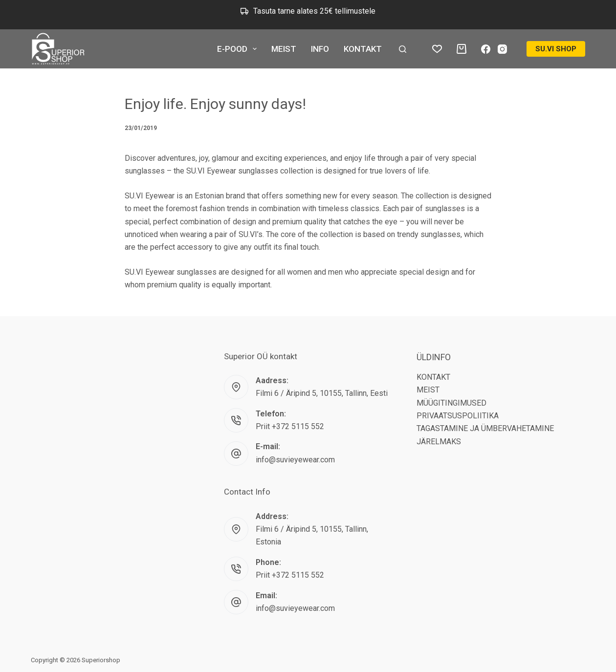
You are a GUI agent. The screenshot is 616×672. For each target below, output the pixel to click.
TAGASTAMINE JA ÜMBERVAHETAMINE (485, 428)
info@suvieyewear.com (295, 460)
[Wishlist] (437, 49)
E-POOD (239, 49)
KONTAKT (363, 49)
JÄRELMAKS (439, 442)
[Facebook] (486, 49)
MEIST (284, 49)
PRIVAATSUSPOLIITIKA (458, 416)
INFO (320, 49)
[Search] (403, 49)
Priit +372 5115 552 (290, 426)
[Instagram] (502, 49)
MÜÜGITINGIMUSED (451, 403)
